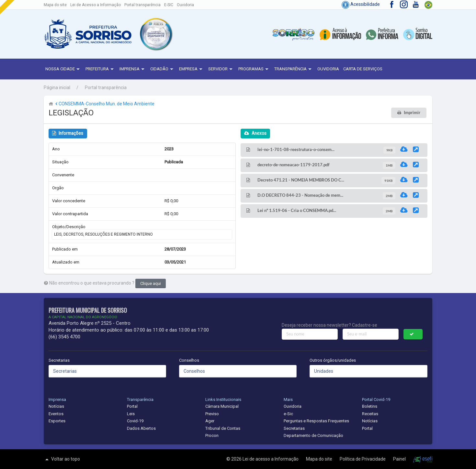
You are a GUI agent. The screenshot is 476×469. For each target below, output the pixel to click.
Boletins (370, 406)
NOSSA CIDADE (63, 69)
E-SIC (169, 5)
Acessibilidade (361, 4)
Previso (212, 414)
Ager (210, 421)
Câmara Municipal (222, 406)
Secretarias (59, 360)
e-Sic (288, 414)
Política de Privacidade (363, 459)
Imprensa (133, 69)
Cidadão (163, 69)
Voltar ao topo (62, 459)
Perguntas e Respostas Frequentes (316, 421)
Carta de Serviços (363, 69)
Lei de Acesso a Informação (96, 5)
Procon (212, 435)
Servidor (221, 69)
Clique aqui (151, 283)
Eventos (56, 414)
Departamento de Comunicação (313, 435)
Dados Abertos (141, 428)
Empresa (192, 69)
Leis (131, 414)
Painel (400, 459)
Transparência (294, 69)
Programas (254, 69)
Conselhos (189, 360)
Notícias (56, 406)
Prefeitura (100, 69)
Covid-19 (135, 421)
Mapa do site (55, 5)
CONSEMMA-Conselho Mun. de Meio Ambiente (104, 104)
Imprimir (412, 113)
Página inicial (57, 88)
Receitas (370, 414)
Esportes (57, 421)
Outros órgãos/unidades (333, 360)
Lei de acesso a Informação (271, 459)
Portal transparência (142, 5)
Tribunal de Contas (223, 428)
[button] (156, 34)
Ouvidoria (185, 5)
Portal (132, 406)
